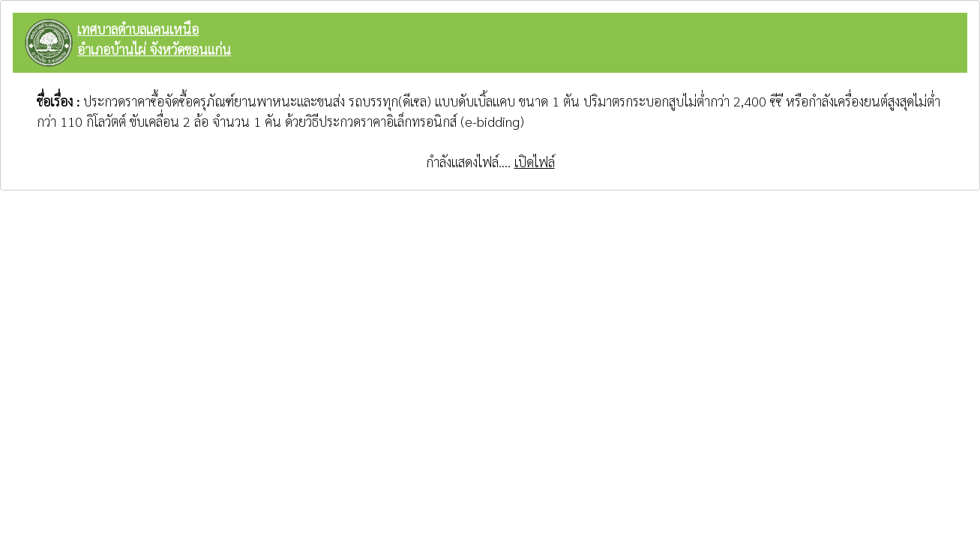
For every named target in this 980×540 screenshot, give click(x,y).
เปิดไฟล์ (535, 162)
